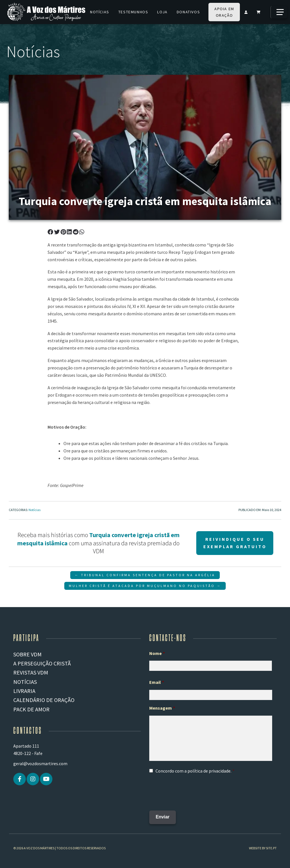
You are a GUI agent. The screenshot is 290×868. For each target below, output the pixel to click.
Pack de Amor (31, 709)
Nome (157, 653)
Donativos (188, 12)
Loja (162, 12)
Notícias (100, 12)
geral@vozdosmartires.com (40, 763)
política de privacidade (209, 771)
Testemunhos (133, 12)
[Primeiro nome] (211, 666)
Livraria (24, 691)
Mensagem (162, 708)
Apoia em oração (224, 12)
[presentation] (192, 790)
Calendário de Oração (44, 700)
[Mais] (279, 12)
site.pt (271, 845)
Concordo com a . (193, 771)
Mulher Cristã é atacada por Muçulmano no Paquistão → (145, 586)
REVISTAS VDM (31, 672)
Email (157, 682)
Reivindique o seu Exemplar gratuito (235, 543)
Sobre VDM (27, 654)
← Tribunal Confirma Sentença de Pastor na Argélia (145, 575)
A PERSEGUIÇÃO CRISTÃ (42, 663)
